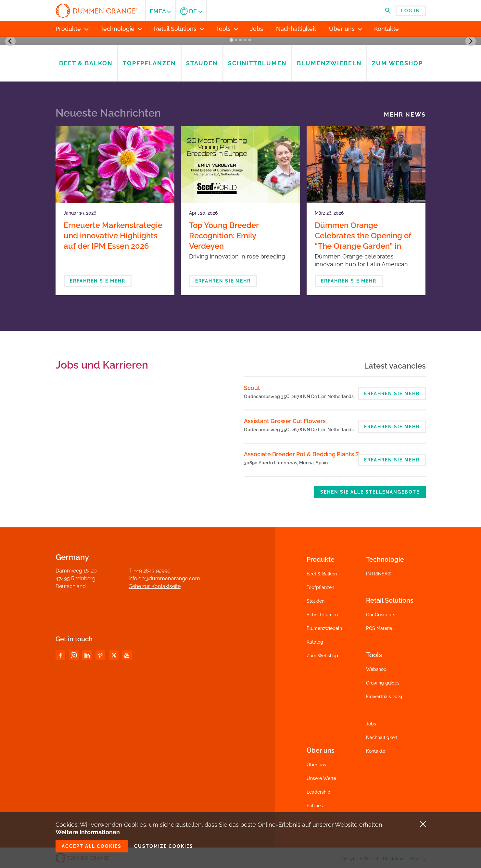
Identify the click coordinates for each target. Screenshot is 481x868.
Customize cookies (164, 846)
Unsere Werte (321, 778)
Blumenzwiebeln (324, 628)
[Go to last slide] (10, 41)
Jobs (371, 724)
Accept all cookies (92, 846)
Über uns (316, 765)
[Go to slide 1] (231, 40)
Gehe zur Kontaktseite (155, 586)
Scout (252, 388)
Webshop (376, 669)
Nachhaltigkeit (382, 737)
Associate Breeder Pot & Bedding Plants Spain (307, 454)
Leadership (318, 792)
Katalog (315, 642)
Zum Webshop (322, 656)
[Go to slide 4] (245, 40)
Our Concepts (381, 615)
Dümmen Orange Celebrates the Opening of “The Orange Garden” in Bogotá (363, 241)
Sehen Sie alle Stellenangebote (370, 492)
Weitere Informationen (88, 832)
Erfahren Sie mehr (98, 281)
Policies (315, 806)
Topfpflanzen (320, 587)
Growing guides (383, 683)
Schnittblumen (322, 615)
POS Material (380, 628)
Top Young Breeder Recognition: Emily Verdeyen (224, 236)
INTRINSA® (379, 574)
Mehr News (405, 115)
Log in (411, 11)
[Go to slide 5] (250, 40)
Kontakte (376, 751)
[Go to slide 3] (241, 40)
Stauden (316, 601)
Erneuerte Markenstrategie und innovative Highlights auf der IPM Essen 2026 (113, 236)
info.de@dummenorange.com (164, 579)
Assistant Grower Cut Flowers (285, 421)
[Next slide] (471, 41)
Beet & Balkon (322, 574)
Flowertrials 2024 (384, 697)
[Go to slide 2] (236, 40)
